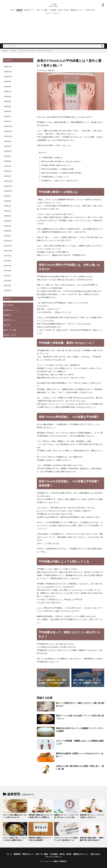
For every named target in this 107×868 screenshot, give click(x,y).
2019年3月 (8, 166)
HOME (12, 10)
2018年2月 (8, 231)
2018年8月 (8, 201)
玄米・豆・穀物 (42, 10)
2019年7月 (8, 146)
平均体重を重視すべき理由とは (51, 158)
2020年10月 (8, 77)
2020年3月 (8, 111)
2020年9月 (8, 82)
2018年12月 (8, 181)
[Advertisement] (54, 30)
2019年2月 (8, 171)
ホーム (9, 854)
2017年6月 (8, 271)
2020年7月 (8, 92)
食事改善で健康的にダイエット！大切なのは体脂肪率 (40, 839)
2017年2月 (8, 291)
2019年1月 (8, 176)
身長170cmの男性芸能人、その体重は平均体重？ (57, 169)
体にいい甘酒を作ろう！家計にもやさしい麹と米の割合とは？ (80, 704)
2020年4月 (8, 106)
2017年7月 (8, 266)
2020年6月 (8, 96)
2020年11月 (8, 72)
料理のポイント (30, 10)
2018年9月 (8, 196)
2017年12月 (8, 241)
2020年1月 (8, 121)
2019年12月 (8, 126)
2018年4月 (8, 221)
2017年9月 (8, 256)
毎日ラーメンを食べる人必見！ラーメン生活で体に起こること (80, 717)
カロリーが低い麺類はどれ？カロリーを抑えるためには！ (15, 816)
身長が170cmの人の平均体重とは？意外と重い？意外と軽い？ (36, 51)
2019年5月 (8, 156)
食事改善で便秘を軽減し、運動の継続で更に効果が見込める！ (92, 839)
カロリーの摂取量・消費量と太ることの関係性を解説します (80, 742)
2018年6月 (8, 211)
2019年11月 (8, 131)
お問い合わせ (90, 10)
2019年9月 (8, 141)
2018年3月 (8, 226)
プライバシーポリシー (53, 13)
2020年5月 (8, 101)
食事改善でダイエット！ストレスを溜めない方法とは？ (92, 816)
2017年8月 (8, 261)
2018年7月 (8, 206)
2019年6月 (8, 151)
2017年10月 (8, 251)
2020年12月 (8, 67)
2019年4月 (8, 161)
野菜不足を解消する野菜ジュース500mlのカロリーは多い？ (80, 755)
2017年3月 (8, 286)
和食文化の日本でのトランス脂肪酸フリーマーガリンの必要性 (80, 730)
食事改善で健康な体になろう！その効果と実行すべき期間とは (40, 816)
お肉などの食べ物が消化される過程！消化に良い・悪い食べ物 (80, 767)
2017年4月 (8, 281)
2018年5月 (8, 216)
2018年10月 (8, 191)
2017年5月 (8, 276)
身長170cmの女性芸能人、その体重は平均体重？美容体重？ (60, 173)
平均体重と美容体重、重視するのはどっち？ (55, 165)
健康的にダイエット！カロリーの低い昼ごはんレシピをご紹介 (66, 816)
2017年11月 (8, 246)
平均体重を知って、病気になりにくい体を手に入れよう (59, 181)
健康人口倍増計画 (60, 861)
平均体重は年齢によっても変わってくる (54, 177)
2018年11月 (8, 186)
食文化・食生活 (64, 10)
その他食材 (53, 10)
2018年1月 (8, 236)
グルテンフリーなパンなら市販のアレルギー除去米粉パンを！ (66, 839)
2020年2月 (8, 116)
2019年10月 (8, 136)
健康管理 (19, 10)
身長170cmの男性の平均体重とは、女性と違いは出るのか (60, 161)
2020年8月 (8, 87)
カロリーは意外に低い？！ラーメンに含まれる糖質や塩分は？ (15, 839)
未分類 (8, 325)
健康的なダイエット (77, 10)
